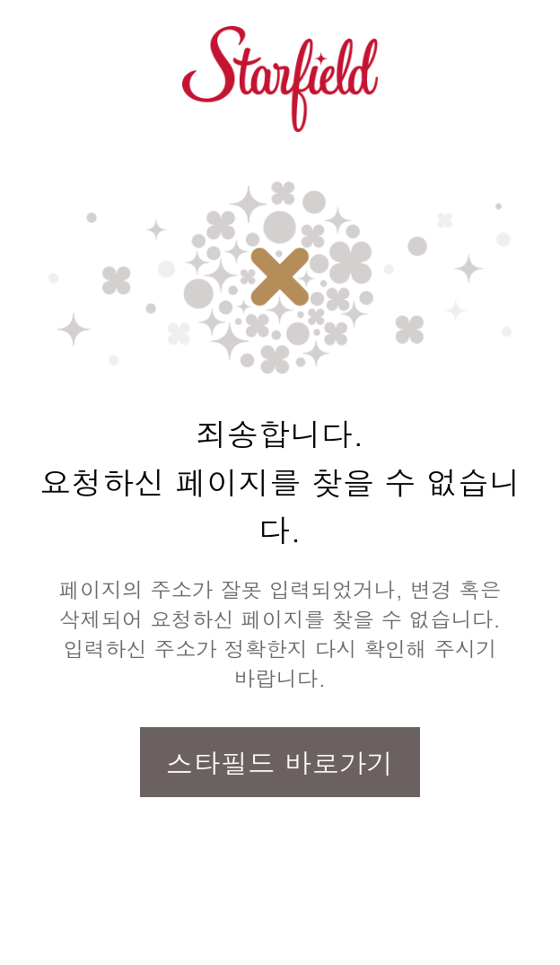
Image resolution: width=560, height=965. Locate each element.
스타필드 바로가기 (280, 762)
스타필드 (280, 79)
